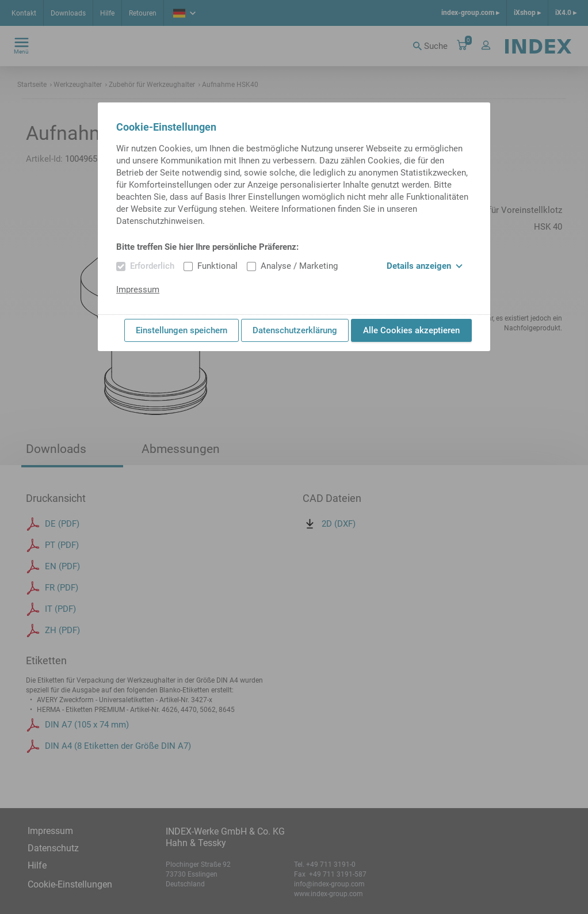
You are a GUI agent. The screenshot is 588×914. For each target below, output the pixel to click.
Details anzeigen (425, 266)
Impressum (138, 290)
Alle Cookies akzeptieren (411, 330)
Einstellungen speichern (182, 330)
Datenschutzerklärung (295, 330)
